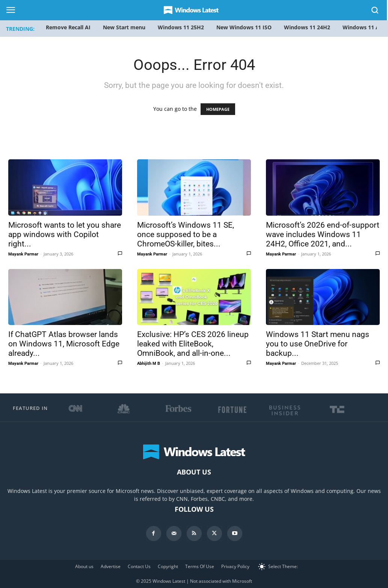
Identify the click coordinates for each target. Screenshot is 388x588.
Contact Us (139, 566)
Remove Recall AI (68, 27)
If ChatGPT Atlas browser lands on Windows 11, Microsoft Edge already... (64, 344)
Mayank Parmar (23, 254)
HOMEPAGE (218, 109)
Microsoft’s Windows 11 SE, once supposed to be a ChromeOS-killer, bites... (186, 234)
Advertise (111, 566)
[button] (375, 11)
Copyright (168, 566)
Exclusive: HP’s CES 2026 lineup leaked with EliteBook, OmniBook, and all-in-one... (193, 344)
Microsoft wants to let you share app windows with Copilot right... (65, 234)
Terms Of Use (200, 566)
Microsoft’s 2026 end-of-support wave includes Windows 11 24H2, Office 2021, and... (323, 234)
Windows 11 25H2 (181, 27)
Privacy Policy (235, 566)
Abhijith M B (149, 364)
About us (84, 566)
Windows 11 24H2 (307, 27)
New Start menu (124, 27)
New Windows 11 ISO (244, 27)
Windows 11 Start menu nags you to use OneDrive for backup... (318, 344)
